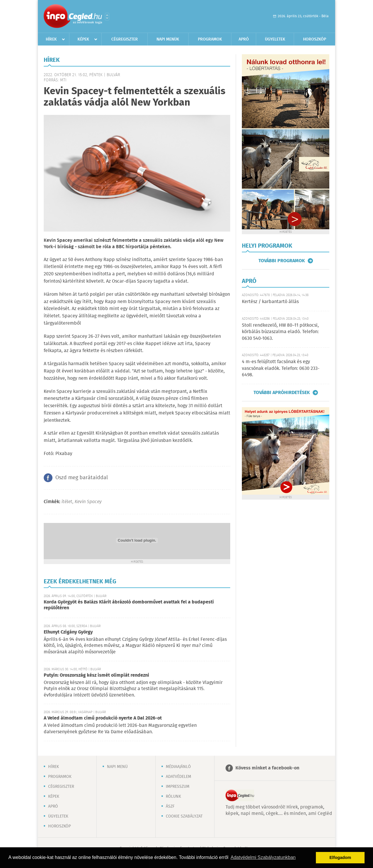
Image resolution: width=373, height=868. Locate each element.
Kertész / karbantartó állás (270, 302)
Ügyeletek (275, 39)
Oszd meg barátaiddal (82, 478)
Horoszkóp (315, 39)
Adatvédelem (178, 777)
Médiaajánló (178, 767)
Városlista (107, 17)
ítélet (67, 502)
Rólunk (173, 797)
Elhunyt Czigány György (68, 632)
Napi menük (168, 39)
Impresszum (178, 787)
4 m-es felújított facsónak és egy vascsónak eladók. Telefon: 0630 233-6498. (281, 368)
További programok (282, 261)
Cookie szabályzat (184, 816)
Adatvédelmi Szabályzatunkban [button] (263, 857)
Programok (210, 39)
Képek (83, 39)
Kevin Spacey (88, 502)
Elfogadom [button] (340, 857)
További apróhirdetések (282, 393)
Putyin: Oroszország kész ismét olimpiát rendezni (96, 675)
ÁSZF (170, 806)
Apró (244, 39)
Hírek (51, 39)
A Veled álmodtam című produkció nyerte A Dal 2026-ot (103, 718)
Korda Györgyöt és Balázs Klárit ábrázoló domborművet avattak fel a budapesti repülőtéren (129, 605)
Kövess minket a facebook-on (267, 768)
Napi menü (117, 767)
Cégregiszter (125, 39)
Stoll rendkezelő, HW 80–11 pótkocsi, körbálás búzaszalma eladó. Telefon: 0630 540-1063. (280, 332)
